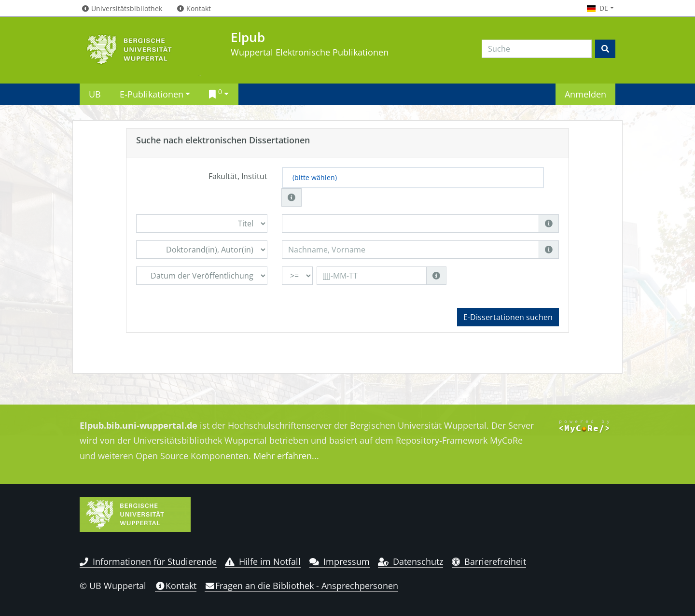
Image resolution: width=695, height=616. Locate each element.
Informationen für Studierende (148, 561)
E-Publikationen (152, 94)
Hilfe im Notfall (263, 561)
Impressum (340, 561)
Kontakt (176, 586)
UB (95, 94)
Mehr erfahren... (286, 456)
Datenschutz (410, 561)
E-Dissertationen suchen (508, 317)
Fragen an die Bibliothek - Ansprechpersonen (301, 586)
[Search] (537, 49)
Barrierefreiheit (489, 561)
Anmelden (585, 94)
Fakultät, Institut (238, 176)
